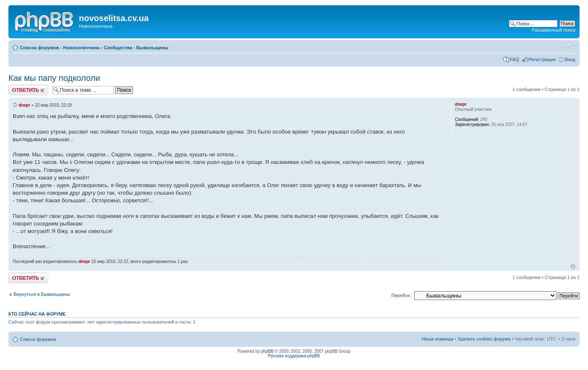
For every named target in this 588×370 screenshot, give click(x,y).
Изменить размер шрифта (569, 46)
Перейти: (401, 295)
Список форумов (39, 48)
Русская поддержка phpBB (294, 356)
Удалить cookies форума (484, 339)
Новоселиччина (81, 48)
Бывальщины (152, 48)
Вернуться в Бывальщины (42, 294)
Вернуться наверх (573, 267)
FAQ (515, 59)
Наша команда (437, 339)
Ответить (28, 90)
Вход (570, 59)
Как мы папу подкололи (54, 78)
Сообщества (118, 48)
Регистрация (542, 59)
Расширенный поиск (553, 30)
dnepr (24, 105)
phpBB (267, 351)
